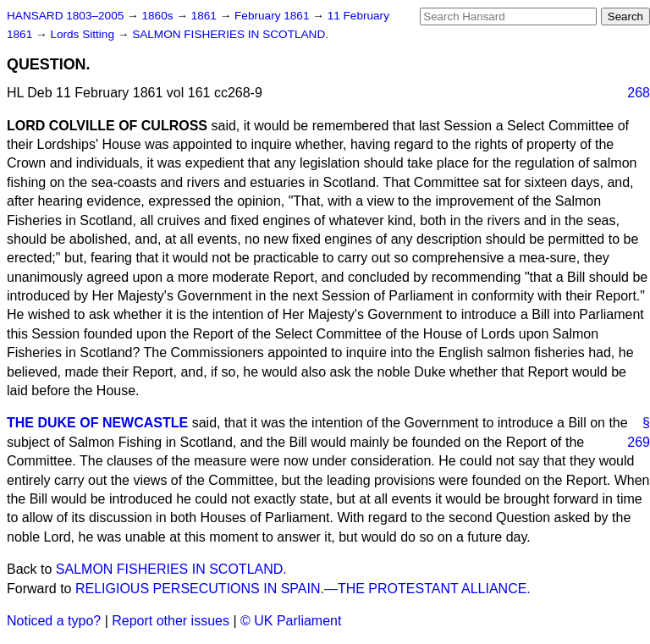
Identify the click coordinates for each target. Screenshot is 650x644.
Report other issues (171, 621)
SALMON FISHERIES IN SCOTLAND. (230, 34)
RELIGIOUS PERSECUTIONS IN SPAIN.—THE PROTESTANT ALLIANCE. (303, 589)
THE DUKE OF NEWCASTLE (97, 423)
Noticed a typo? (54, 621)
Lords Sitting (83, 34)
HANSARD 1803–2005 (65, 16)
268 (639, 93)
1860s (159, 16)
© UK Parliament (291, 621)
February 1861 (273, 16)
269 (639, 442)
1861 (206, 16)
